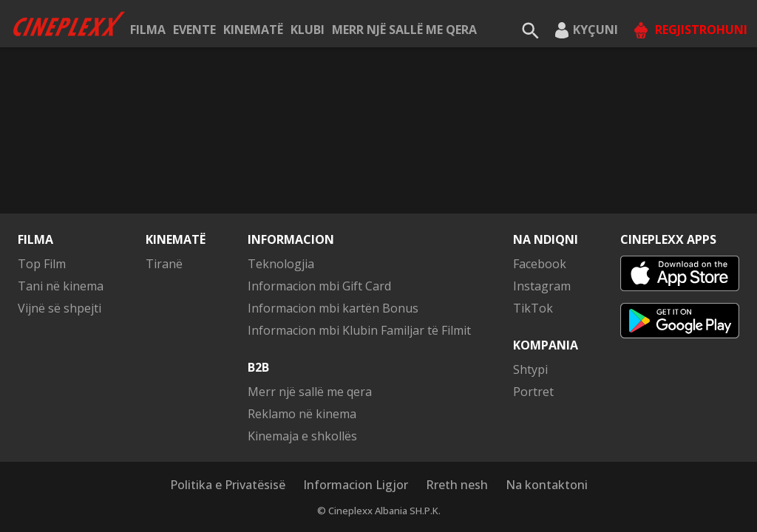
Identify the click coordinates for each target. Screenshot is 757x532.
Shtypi (530, 369)
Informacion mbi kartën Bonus (333, 308)
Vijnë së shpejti (60, 308)
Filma (148, 30)
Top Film (42, 264)
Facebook (540, 264)
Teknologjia (281, 264)
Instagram (542, 286)
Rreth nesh (457, 485)
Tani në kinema (61, 286)
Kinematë (253, 30)
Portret (533, 392)
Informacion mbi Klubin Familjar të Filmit (359, 330)
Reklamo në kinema (302, 414)
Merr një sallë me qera (404, 30)
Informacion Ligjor (356, 485)
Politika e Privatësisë (228, 485)
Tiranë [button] (164, 264)
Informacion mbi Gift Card (319, 286)
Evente (194, 30)
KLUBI (308, 30)
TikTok (533, 308)
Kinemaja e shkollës (302, 436)
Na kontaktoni (547, 485)
